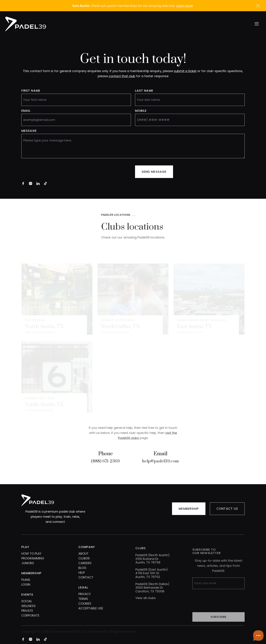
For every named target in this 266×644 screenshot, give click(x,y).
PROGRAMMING (33, 564)
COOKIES (85, 609)
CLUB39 (84, 564)
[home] (26, 24)
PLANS (26, 586)
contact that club (122, 76)
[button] (257, 24)
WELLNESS (28, 612)
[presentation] (47, 172)
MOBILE (141, 111)
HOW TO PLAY (31, 559)
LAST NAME (144, 91)
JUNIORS (28, 569)
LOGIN (26, 590)
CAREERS (85, 569)
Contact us (227, 510)
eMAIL (26, 111)
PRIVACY (85, 600)
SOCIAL (27, 607)
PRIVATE (27, 617)
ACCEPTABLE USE (91, 614)
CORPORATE (30, 621)
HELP (82, 578)
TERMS (83, 605)
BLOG (82, 574)
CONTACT (86, 583)
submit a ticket (185, 71)
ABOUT (83, 559)
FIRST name (31, 91)
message (29, 131)
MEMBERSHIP (189, 510)
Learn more (184, 6)
